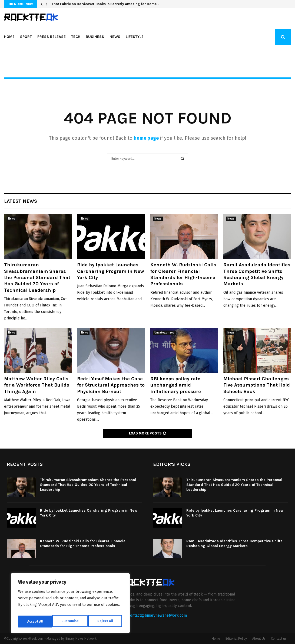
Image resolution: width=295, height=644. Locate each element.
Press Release (52, 37)
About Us (259, 639)
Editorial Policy (236, 639)
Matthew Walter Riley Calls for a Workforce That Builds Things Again (37, 385)
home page (146, 138)
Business (95, 37)
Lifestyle (135, 37)
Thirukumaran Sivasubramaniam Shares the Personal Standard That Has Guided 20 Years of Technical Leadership (37, 277)
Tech (76, 37)
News (115, 37)
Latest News (21, 201)
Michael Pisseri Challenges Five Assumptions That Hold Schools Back (257, 385)
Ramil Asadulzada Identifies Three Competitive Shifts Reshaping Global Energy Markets (257, 274)
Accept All (106, 621)
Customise (35, 621)
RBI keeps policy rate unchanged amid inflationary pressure (176, 385)
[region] (70, 605)
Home (9, 37)
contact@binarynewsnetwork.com (158, 615)
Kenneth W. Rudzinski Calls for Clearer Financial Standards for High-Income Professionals (183, 274)
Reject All (71, 621)
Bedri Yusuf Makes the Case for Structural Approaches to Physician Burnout (111, 385)
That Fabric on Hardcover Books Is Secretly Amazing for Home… (105, 4)
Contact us (279, 639)
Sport (26, 37)
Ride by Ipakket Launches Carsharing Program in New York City (111, 271)
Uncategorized (164, 333)
